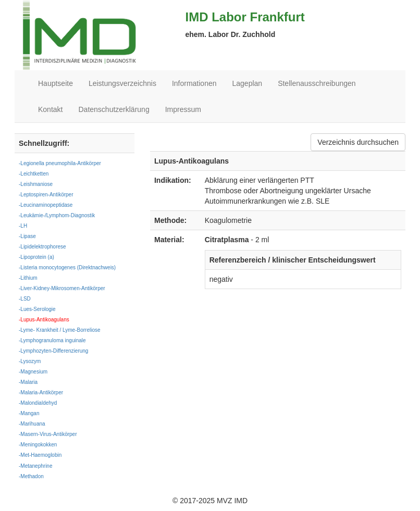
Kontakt (50, 109)
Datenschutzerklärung (114, 109)
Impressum (183, 109)
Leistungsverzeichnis (122, 83)
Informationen (194, 83)
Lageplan (248, 83)
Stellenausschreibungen (317, 83)
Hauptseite (55, 83)
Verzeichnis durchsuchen (358, 142)
